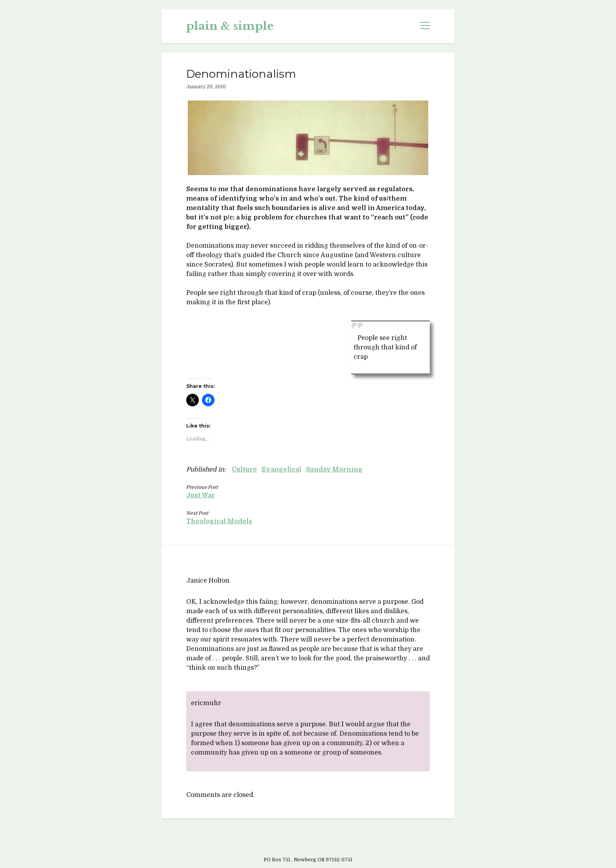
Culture (244, 470)
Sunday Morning (334, 470)
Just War (201, 495)
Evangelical (281, 470)
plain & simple (230, 26)
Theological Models (219, 521)
